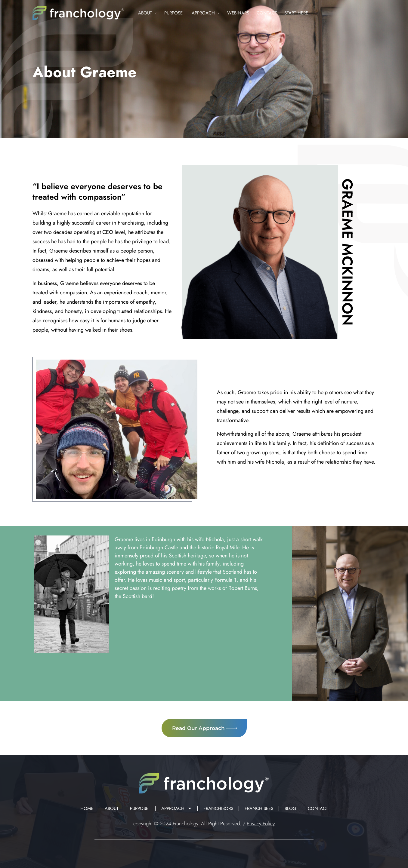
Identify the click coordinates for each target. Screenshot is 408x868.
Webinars (238, 13)
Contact (267, 13)
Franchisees (259, 808)
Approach (206, 13)
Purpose (174, 13)
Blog (291, 808)
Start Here (296, 13)
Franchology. (186, 824)
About (147, 13)
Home (87, 808)
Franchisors (218, 808)
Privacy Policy (261, 824)
